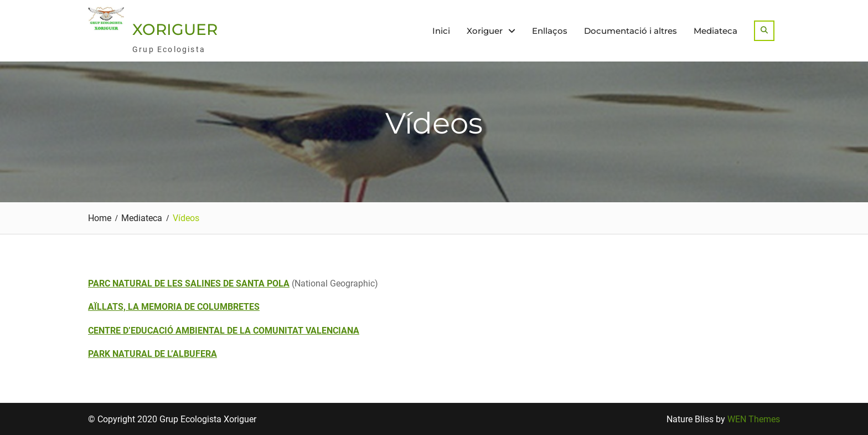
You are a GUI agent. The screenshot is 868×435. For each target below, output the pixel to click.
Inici (441, 31)
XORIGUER (175, 29)
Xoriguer (485, 31)
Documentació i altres (631, 31)
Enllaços (550, 31)
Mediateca (715, 31)
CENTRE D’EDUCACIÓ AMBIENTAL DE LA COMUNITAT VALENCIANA (224, 331)
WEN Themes (754, 419)
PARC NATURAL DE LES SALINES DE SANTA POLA (189, 283)
